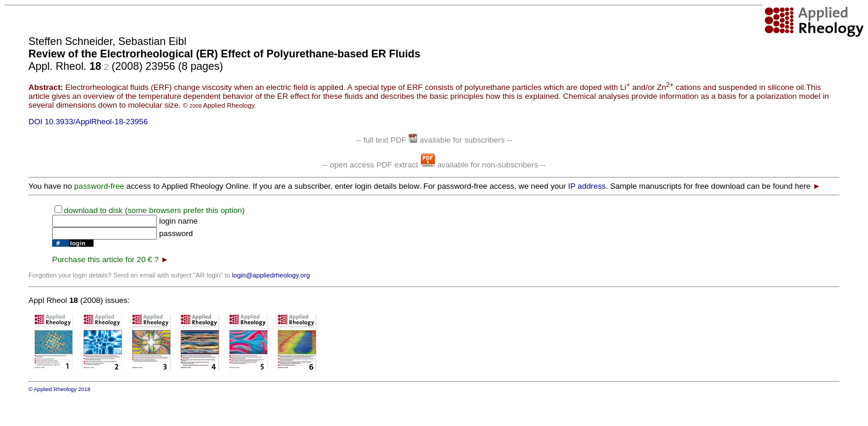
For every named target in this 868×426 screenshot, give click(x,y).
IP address (587, 186)
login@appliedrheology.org (271, 275)
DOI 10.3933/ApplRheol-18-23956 (88, 122)
